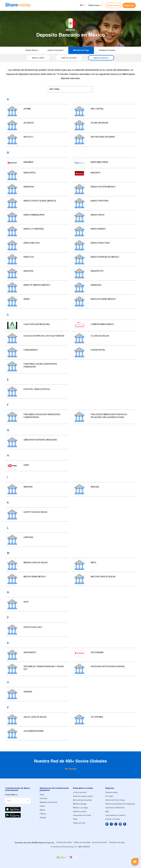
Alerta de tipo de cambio (82, 800)
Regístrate (129, 5)
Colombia (43, 799)
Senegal (43, 818)
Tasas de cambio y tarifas (83, 796)
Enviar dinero (32, 50)
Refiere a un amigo (80, 808)
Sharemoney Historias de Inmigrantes (120, 804)
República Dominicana (48, 802)
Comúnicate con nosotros (115, 815)
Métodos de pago (81, 50)
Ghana (42, 806)
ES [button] (81, 5)
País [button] (9, 801)
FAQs (75, 819)
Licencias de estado (64, 843)
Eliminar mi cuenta (113, 819)
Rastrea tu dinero (80, 812)
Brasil (42, 795)
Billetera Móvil (38, 58)
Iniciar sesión (113, 5)
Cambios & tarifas (107, 50)
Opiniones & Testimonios (115, 808)
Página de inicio (79, 823)
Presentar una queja (117, 843)
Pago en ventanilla (69, 58)
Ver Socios (71, 769)
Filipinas (43, 814)
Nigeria (42, 810)
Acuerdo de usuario (100, 843)
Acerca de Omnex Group (115, 800)
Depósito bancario (101, 58)
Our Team (109, 796)
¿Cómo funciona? (55, 50)
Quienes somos (111, 793)
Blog (107, 812)
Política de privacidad (82, 843)
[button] (96, 5)
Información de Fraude (82, 815)
